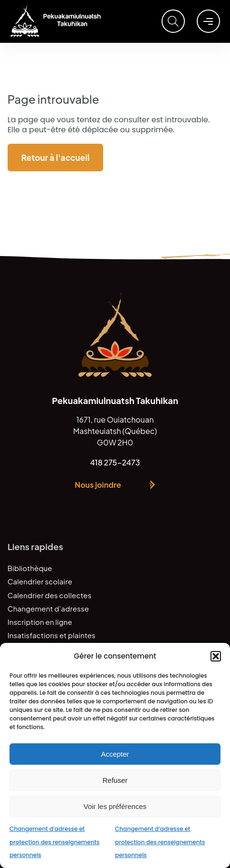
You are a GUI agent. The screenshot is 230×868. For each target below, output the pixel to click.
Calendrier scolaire (40, 581)
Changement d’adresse (48, 608)
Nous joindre (98, 485)
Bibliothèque (30, 568)
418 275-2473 (115, 462)
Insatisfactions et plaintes (52, 635)
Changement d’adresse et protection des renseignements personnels (54, 842)
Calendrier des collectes (50, 595)
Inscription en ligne (40, 622)
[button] (216, 656)
